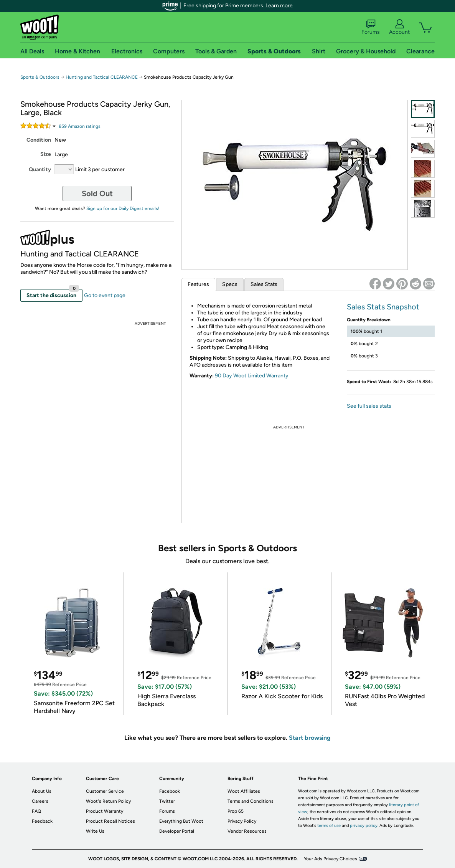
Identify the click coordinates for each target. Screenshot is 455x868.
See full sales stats (369, 406)
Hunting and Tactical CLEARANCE (102, 77)
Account (399, 27)
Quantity (40, 169)
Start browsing (310, 738)
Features (198, 284)
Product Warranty (105, 811)
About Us (42, 791)
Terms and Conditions (251, 801)
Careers (40, 801)
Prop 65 (236, 811)
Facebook (170, 791)
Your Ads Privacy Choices (331, 859)
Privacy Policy (242, 821)
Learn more (279, 6)
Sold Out (97, 193)
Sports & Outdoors (40, 77)
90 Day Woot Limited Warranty (252, 376)
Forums (371, 27)
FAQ (36, 811)
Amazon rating (80, 126)
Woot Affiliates (244, 791)
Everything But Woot (181, 821)
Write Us (95, 831)
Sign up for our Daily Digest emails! (123, 208)
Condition (39, 140)
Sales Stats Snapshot (383, 307)
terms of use (329, 826)
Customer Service (105, 791)
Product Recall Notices (110, 821)
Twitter (167, 801)
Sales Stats (264, 284)
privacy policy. (364, 826)
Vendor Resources (247, 831)
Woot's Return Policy (108, 801)
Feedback (42, 821)
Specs (230, 284)
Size (46, 154)
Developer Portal (177, 831)
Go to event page (105, 295)
